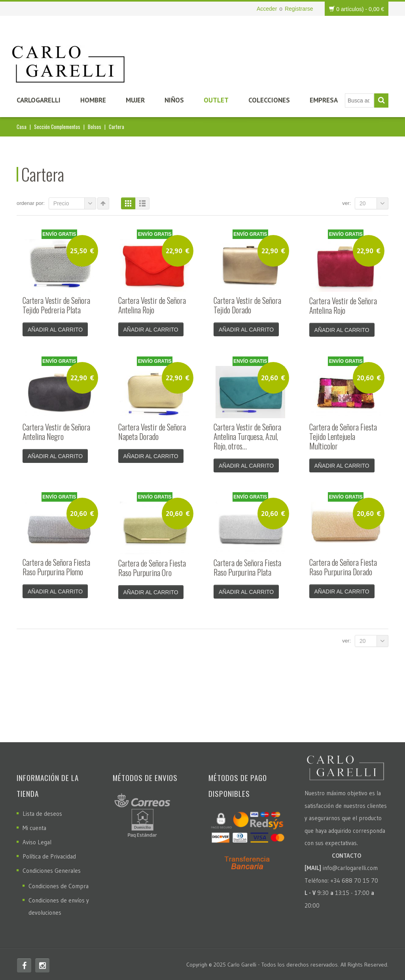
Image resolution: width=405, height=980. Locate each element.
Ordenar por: (31, 203)
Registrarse (299, 9)
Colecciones (269, 100)
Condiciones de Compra (59, 884)
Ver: (346, 203)
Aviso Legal (37, 840)
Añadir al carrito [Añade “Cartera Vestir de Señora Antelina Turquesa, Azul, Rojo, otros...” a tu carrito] (246, 465)
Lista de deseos (42, 811)
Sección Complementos (57, 127)
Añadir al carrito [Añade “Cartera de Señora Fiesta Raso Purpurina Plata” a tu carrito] (246, 590)
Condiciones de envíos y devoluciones (59, 904)
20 (374, 203)
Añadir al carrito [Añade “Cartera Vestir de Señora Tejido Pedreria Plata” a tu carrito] (55, 330)
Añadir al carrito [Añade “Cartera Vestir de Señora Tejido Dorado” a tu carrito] (246, 330)
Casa (22, 127)
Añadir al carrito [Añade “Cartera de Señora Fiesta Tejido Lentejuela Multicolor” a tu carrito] (342, 465)
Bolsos (95, 127)
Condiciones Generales (52, 868)
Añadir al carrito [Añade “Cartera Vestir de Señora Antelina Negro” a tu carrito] (55, 455)
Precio (75, 203)
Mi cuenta (34, 826)
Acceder (267, 9)
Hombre (93, 100)
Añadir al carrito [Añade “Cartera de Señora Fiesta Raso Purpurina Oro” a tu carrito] (151, 591)
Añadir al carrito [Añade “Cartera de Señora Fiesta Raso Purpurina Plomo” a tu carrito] (55, 590)
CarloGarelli (39, 100)
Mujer (135, 100)
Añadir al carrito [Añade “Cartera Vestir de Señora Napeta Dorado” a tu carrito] (151, 455)
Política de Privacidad (49, 854)
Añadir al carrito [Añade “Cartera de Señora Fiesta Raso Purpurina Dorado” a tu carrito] (342, 590)
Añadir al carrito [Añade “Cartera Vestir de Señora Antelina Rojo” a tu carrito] (151, 330)
